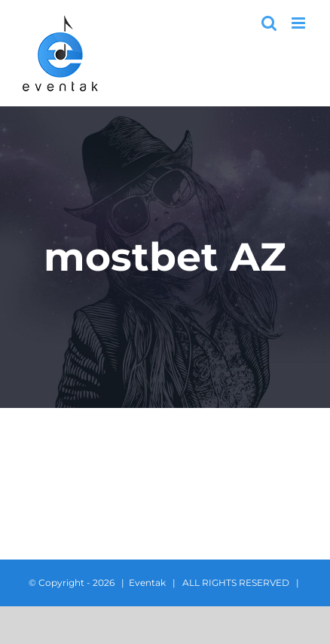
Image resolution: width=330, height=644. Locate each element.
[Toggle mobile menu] (299, 23)
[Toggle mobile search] (269, 23)
